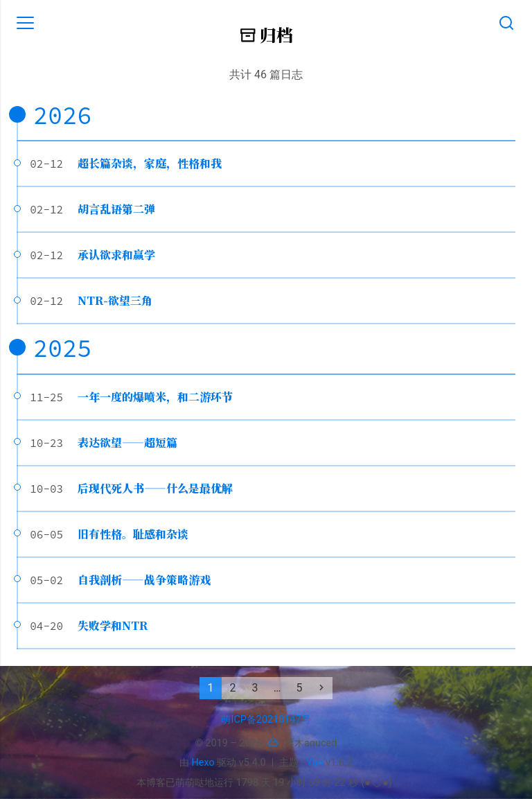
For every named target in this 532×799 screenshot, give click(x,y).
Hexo (203, 763)
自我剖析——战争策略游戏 (144, 580)
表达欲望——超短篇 (127, 442)
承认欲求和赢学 (116, 255)
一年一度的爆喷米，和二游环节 (155, 397)
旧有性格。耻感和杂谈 (133, 534)
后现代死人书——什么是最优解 (155, 488)
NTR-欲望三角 (115, 300)
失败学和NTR (113, 625)
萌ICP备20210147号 (266, 720)
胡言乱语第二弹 (116, 209)
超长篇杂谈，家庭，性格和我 (150, 163)
